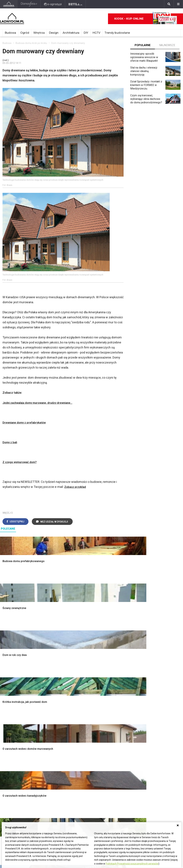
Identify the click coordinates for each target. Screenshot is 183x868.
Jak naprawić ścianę (87, 769)
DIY (86, 33)
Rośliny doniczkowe (124, 683)
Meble (153, 672)
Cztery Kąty (9, 747)
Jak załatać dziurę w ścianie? (88, 752)
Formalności (10, 694)
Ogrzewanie (46, 754)
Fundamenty (10, 705)
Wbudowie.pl (47, 750)
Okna (5, 683)
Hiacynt (117, 743)
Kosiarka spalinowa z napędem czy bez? (125, 722)
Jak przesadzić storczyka (91, 747)
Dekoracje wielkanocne (162, 698)
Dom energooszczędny (53, 777)
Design (54, 33)
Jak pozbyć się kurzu (88, 761)
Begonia (117, 747)
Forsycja (117, 769)
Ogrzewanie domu (13, 702)
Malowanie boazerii (51, 687)
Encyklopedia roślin (124, 705)
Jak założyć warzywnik (89, 765)
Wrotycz (117, 713)
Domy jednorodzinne (161, 743)
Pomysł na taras (158, 750)
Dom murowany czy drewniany (68, 43)
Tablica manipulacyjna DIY (91, 776)
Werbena (118, 784)
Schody (7, 675)
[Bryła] (76, 4)
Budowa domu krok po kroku (31, 43)
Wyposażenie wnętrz (161, 675)
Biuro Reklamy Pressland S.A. (20, 808)
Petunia (117, 780)
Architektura (71, 33)
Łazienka (81, 675)
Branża (153, 747)
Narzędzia (45, 683)
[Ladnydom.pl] (9, 4)
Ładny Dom (9, 743)
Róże (115, 750)
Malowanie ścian (49, 679)
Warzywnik (119, 702)
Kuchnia (80, 683)
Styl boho (81, 698)
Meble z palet (120, 690)
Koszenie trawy (121, 694)
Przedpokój (82, 687)
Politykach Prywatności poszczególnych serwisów (132, 864)
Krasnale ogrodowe (124, 709)
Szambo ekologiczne (52, 702)
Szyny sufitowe (48, 766)
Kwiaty (116, 788)
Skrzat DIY (82, 743)
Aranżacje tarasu (122, 698)
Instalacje (8, 713)
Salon (79, 672)
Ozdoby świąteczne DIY (163, 683)
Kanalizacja (46, 773)
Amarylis (117, 762)
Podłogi (44, 672)
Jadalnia (81, 690)
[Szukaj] (169, 4)
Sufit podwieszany (50, 694)
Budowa (10, 33)
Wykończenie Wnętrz (52, 675)
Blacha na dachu (48, 698)
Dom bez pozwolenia (52, 743)
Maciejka (118, 766)
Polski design (157, 694)
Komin (6, 679)
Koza (42, 758)
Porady (7, 672)
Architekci (155, 690)
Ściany (6, 709)
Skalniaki (118, 679)
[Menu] (178, 4)
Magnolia (118, 717)
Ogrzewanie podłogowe (53, 762)
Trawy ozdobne (121, 727)
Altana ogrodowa (122, 675)
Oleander (118, 758)
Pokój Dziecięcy (158, 679)
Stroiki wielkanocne (160, 702)
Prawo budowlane (50, 747)
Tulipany (117, 754)
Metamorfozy (84, 694)
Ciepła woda (10, 698)
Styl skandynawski (87, 702)
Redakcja (8, 815)
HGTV (96, 33)
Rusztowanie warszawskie (55, 690)
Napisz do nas (11, 811)
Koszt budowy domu (15, 687)
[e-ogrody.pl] (53, 4)
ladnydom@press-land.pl (17, 804)
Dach (5, 690)
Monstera (118, 672)
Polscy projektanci (160, 687)
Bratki (116, 777)
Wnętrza (39, 33)
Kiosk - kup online (146, 19)
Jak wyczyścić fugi (87, 757)
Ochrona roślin (121, 687)
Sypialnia (81, 679)
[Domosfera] (29, 4)
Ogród (25, 33)
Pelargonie (119, 773)
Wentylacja (45, 769)
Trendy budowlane (117, 33)
